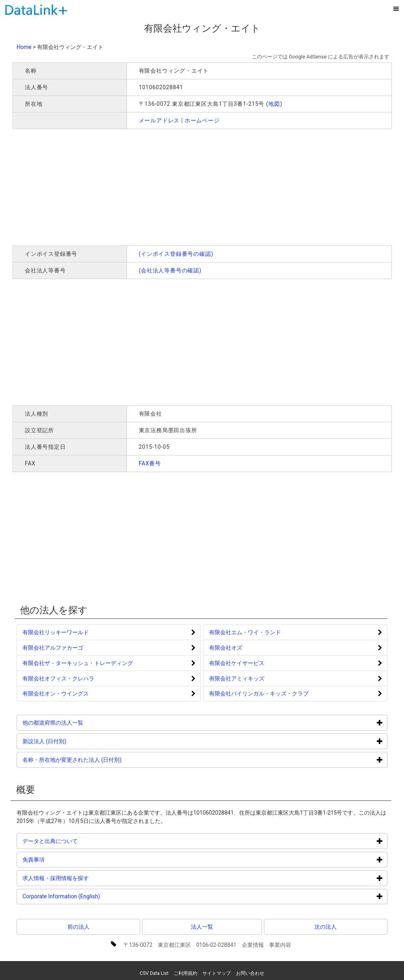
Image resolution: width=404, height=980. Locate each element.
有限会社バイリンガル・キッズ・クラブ (259, 693)
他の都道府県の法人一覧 (83, 722)
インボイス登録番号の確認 (176, 254)
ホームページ (202, 120)
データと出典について (80, 841)
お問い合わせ (250, 973)
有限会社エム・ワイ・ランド (245, 632)
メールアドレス (159, 120)
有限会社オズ (226, 648)
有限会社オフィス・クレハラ (58, 678)
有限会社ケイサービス (237, 663)
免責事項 (63, 859)
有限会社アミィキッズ (237, 678)
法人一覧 (202, 927)
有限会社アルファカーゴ (53, 648)
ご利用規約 (185, 973)
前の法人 (79, 927)
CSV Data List (154, 973)
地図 (274, 104)
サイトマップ (217, 973)
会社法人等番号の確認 (170, 270)
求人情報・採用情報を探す (85, 878)
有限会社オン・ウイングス (56, 693)
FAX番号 (150, 463)
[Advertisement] (126, 186)
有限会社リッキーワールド (56, 632)
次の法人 (325, 927)
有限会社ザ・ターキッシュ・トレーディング (78, 663)
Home (24, 47)
